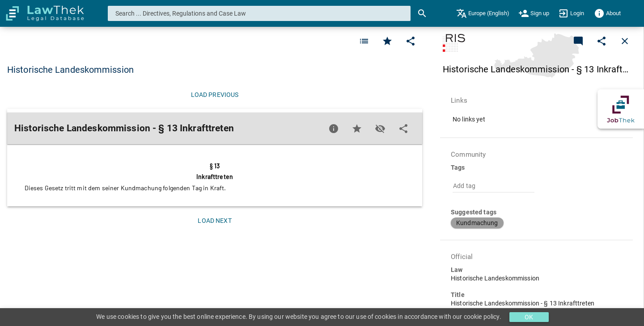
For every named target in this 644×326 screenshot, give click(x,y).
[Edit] (411, 41)
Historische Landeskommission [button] (70, 70)
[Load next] (215, 221)
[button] (477, 223)
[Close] (625, 41)
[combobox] (259, 13)
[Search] (422, 13)
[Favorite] (364, 41)
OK (529, 317)
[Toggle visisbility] (380, 129)
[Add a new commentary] (578, 41)
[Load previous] (215, 95)
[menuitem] (483, 13)
